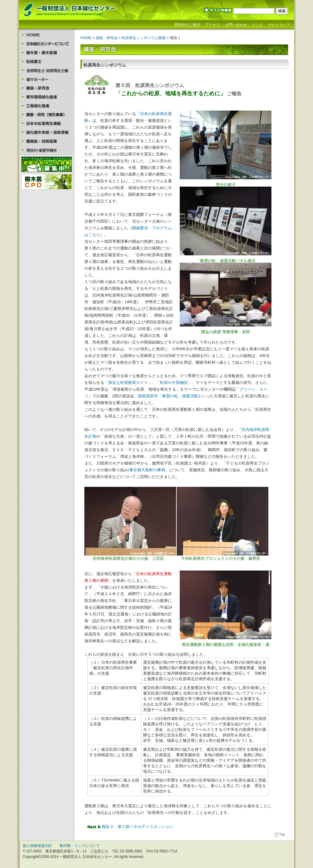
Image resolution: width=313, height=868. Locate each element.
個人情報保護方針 (37, 846)
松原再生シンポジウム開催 (144, 38)
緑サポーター (47, 79)
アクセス (212, 25)
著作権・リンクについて (79, 846)
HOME (47, 35)
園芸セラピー (47, 115)
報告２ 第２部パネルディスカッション (138, 827)
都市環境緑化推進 (47, 97)
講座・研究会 (47, 88)
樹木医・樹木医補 (47, 53)
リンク (257, 25)
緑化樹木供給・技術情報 (47, 132)
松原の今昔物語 (174, 383)
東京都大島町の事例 (147, 470)
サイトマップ (279, 25)
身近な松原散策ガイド (128, 383)
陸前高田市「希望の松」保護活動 (168, 396)
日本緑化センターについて (47, 44)
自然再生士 (47, 70)
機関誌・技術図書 (47, 141)
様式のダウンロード (47, 150)
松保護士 (47, 62)
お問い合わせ (236, 25)
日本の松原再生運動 (47, 124)
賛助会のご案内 (187, 25)
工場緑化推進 (47, 106)
